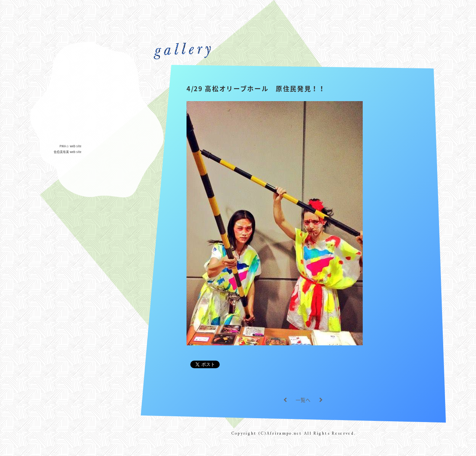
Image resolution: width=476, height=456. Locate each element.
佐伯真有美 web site (68, 152)
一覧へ (303, 400)
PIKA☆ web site (70, 146)
